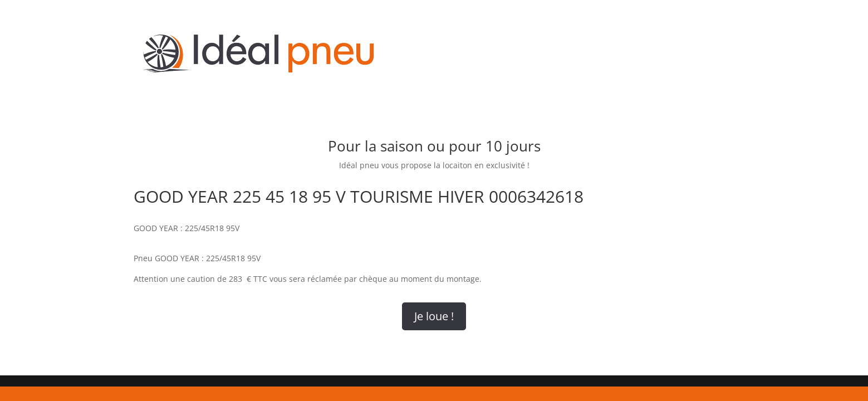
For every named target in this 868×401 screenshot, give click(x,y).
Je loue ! (434, 316)
